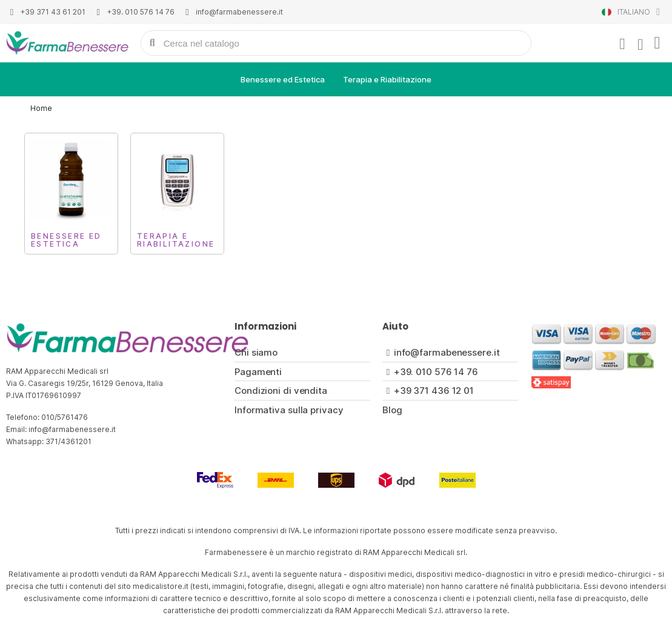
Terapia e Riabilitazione (387, 79)
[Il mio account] (622, 44)
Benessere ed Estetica (283, 79)
